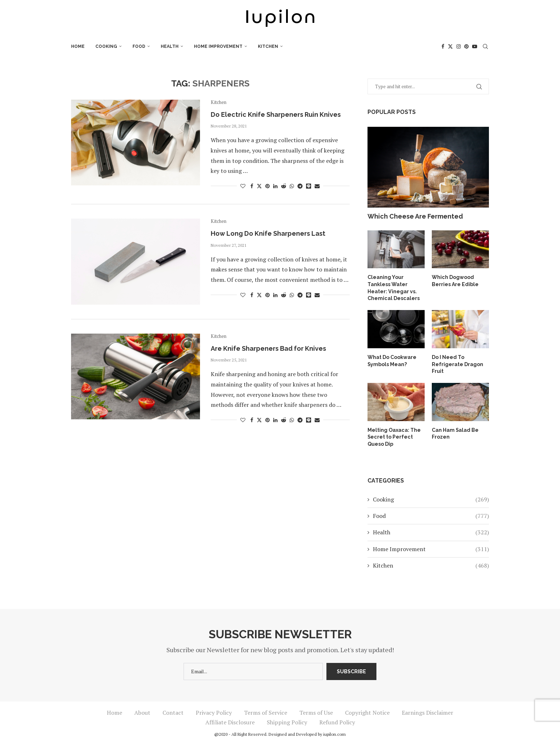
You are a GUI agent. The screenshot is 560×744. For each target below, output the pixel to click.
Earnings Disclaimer (427, 712)
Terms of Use (316, 712)
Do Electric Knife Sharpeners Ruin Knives (276, 114)
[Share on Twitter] (259, 186)
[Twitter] (450, 46)
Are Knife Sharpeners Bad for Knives (268, 348)
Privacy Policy (214, 712)
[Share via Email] (317, 186)
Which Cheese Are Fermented (415, 216)
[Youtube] (475, 46)
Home (78, 46)
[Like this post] (243, 186)
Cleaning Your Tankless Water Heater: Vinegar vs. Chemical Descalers (393, 288)
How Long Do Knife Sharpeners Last (268, 233)
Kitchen (268, 46)
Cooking (106, 46)
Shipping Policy (287, 722)
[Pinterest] (466, 46)
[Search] (485, 46)
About (142, 712)
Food (139, 46)
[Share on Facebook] (252, 186)
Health (170, 46)
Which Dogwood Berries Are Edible (455, 281)
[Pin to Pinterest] (267, 186)
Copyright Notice (367, 712)
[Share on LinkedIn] (275, 186)
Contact (173, 712)
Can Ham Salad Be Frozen (455, 433)
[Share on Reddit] (284, 186)
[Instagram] (459, 46)
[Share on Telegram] (300, 186)
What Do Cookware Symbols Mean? (392, 360)
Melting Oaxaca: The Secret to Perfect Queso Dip (394, 436)
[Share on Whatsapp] (292, 186)
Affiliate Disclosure (230, 722)
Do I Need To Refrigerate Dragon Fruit (457, 364)
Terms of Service (266, 712)
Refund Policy (337, 722)
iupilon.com (334, 734)
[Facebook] (443, 46)
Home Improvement (218, 46)
